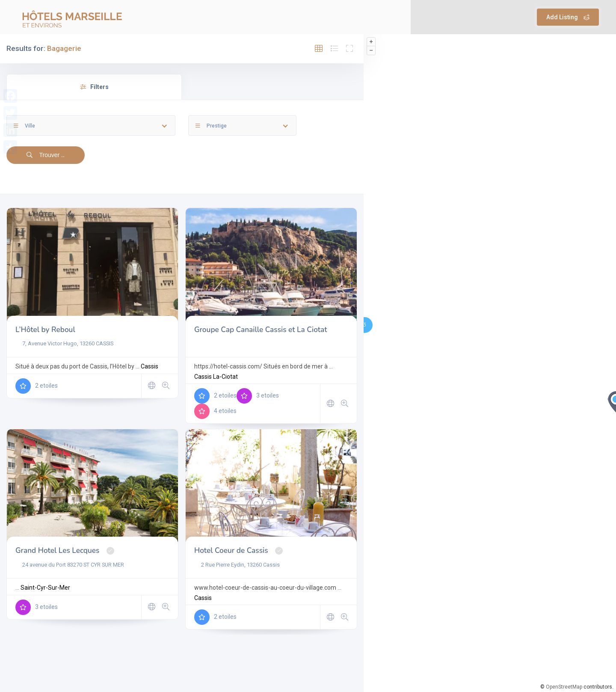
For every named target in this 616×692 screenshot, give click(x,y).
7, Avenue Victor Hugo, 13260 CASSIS (64, 343)
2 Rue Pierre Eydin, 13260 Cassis (237, 565)
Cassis (150, 366)
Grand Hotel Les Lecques (57, 551)
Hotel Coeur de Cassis (231, 551)
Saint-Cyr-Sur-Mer (45, 588)
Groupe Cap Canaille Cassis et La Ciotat (261, 330)
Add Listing (568, 17)
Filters (94, 87)
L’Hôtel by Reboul (45, 330)
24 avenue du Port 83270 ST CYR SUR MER (70, 565)
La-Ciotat (225, 377)
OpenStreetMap (564, 687)
